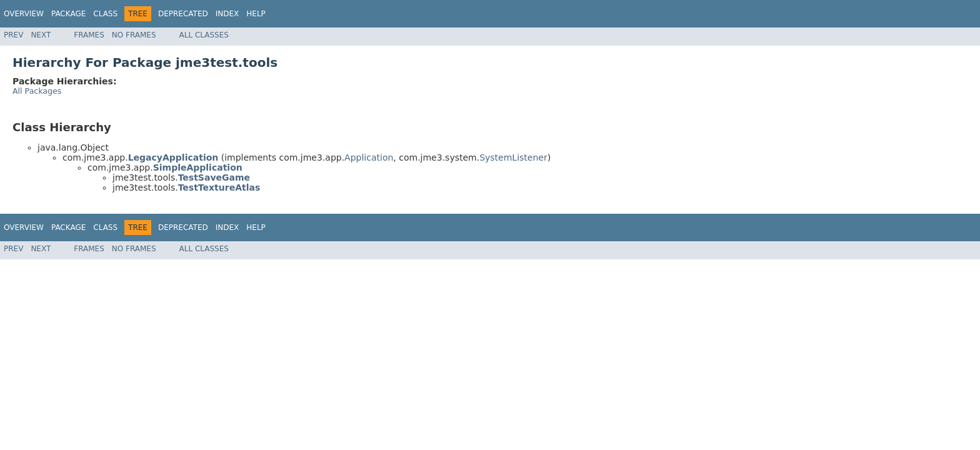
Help (256, 14)
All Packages (37, 91)
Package (68, 14)
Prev (13, 35)
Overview (24, 14)
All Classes (204, 35)
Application (369, 157)
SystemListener (513, 157)
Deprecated (183, 14)
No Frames (134, 35)
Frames (89, 35)
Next (41, 35)
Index (227, 14)
